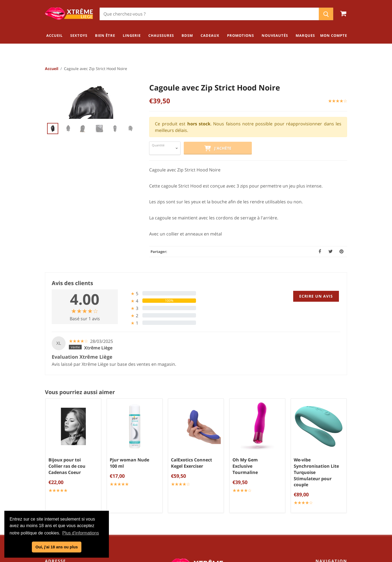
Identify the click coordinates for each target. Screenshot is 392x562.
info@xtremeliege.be (81, 496)
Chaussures (334, 487)
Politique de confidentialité (198, 480)
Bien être (337, 469)
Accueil (52, 69)
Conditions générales (198, 471)
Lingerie (338, 478)
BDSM (340, 496)
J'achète (218, 149)
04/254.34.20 (67, 488)
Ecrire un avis (316, 296)
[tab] (159, 294)
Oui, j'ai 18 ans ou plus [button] (56, 547)
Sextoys (338, 460)
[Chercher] (209, 14)
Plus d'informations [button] (81, 533)
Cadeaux (337, 505)
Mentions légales (198, 489)
